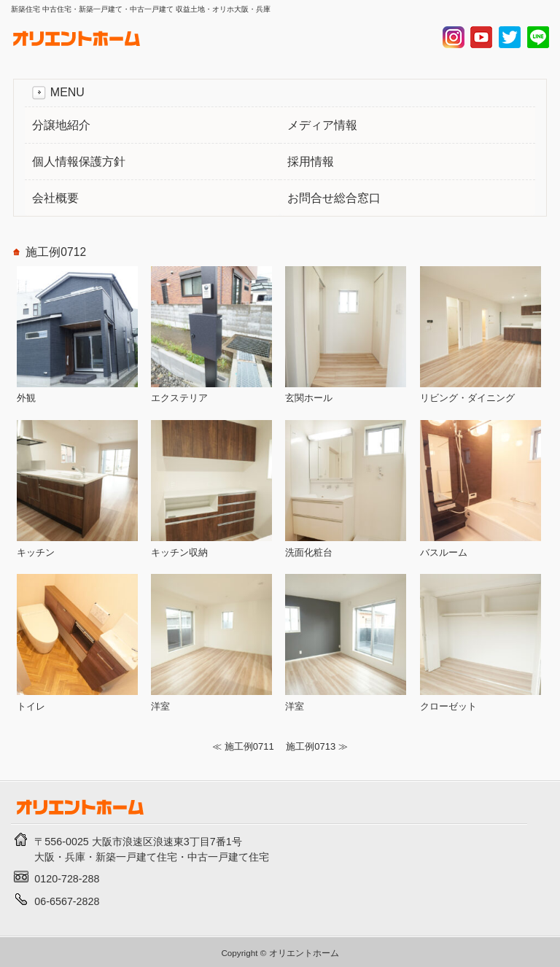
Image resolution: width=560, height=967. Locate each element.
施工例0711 (249, 746)
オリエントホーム (304, 953)
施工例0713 (311, 746)
